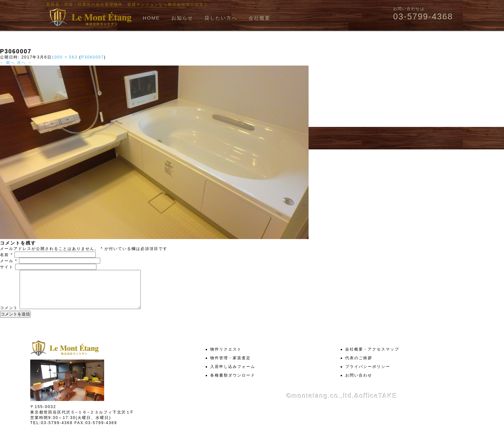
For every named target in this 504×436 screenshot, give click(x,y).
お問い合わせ (359, 383)
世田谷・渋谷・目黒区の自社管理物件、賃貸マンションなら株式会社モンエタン (127, 4)
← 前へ (8, 63)
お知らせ (182, 18)
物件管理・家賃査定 (230, 366)
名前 (6, 255)
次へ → (25, 63)
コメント (9, 316)
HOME (151, 18)
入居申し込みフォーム (233, 374)
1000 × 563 (65, 57)
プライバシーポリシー (368, 374)
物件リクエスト (226, 357)
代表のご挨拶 (359, 366)
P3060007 (92, 57)
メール (9, 261)
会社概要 (259, 18)
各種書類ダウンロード (233, 383)
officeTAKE (378, 404)
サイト (7, 267)
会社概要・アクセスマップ (372, 357)
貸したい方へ (221, 18)
